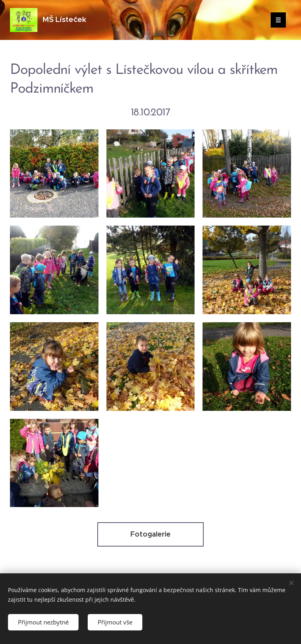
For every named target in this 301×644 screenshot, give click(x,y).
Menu (276, 20)
